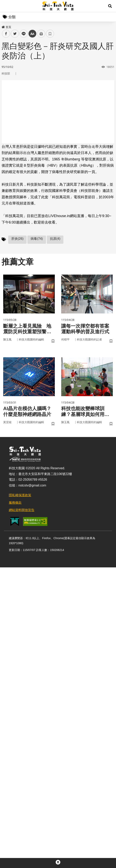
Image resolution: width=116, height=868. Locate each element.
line (22, 34)
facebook (6, 34)
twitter (15, 34)
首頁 (6, 27)
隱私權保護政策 (20, 495)
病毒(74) (37, 239)
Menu (6, 6)
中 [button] (32, 34)
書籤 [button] (50, 34)
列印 (41, 34)
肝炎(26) (17, 239)
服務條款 (15, 503)
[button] (110, 6)
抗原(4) (55, 239)
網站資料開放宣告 (22, 510)
